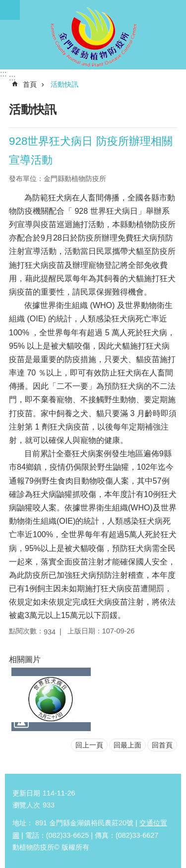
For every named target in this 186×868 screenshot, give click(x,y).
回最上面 (127, 745)
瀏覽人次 (26, 805)
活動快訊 (64, 84)
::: (3, 74)
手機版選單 (10, 10)
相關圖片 (25, 659)
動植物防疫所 (93, 35)
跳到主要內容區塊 (5, 5)
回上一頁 (89, 745)
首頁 (30, 84)
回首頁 (162, 745)
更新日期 (26, 793)
